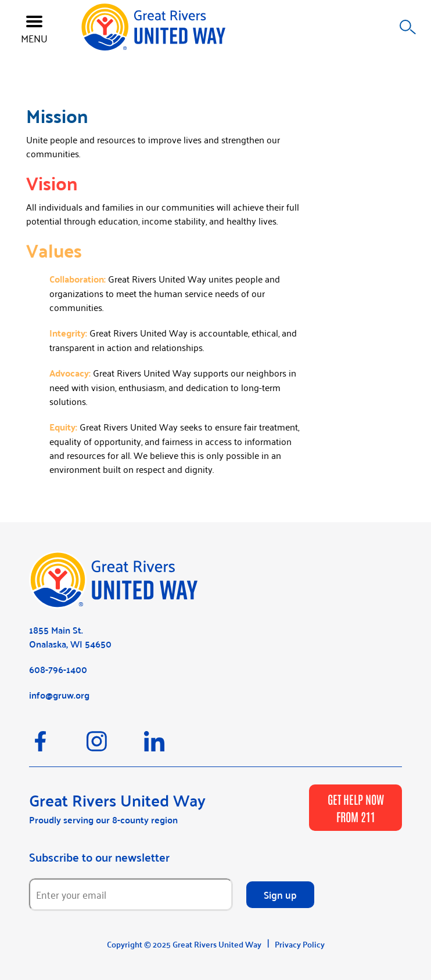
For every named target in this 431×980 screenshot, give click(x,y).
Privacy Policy (300, 944)
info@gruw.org (59, 695)
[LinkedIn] (172, 747)
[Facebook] (58, 747)
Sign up (280, 894)
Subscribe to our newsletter (99, 857)
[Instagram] (115, 747)
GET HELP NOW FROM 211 (356, 808)
